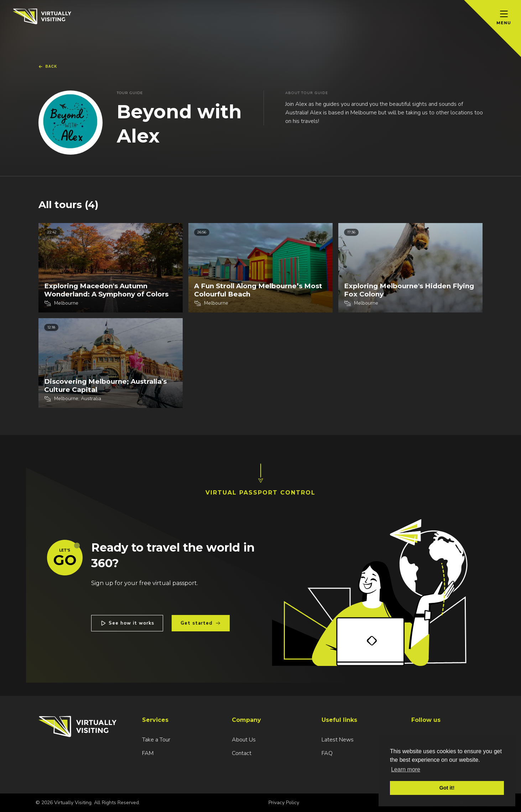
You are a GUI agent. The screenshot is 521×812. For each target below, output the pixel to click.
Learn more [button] (406, 769)
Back (48, 67)
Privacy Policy (284, 803)
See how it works (127, 623)
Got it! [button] (447, 788)
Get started (201, 623)
